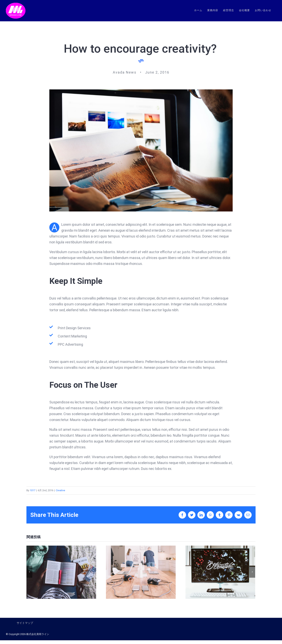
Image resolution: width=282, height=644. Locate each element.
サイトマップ (25, 623)
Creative (61, 490)
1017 (33, 490)
